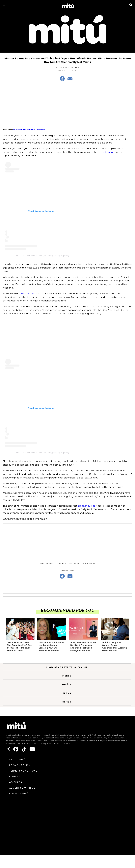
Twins (92, 563)
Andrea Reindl (70, 67)
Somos (67, 702)
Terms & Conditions (23, 771)
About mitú (17, 759)
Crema (67, 693)
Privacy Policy (20, 765)
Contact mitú (19, 794)
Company (16, 777)
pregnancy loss (86, 506)
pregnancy (50, 563)
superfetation (107, 152)
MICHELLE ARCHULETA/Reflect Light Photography (29, 129)
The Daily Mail (27, 294)
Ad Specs (16, 782)
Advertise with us (22, 788)
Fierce (67, 676)
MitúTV (67, 684)
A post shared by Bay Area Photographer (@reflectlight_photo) (41, 256)
